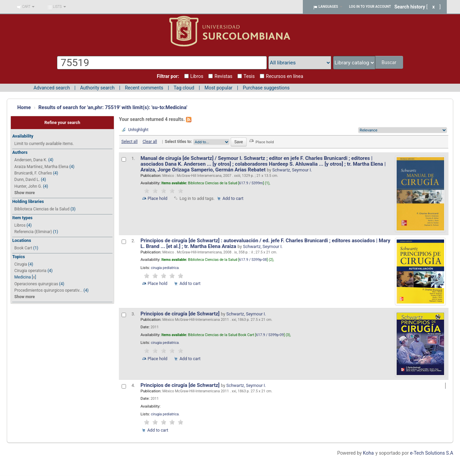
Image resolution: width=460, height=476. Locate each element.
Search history (410, 7)
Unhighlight (138, 130)
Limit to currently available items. (44, 144)
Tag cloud (184, 88)
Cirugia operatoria (30, 271)
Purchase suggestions (266, 88)
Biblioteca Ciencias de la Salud (42, 209)
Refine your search (62, 122)
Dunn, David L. (27, 180)
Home (24, 107)
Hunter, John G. (28, 186)
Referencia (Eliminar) (33, 232)
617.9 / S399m (251, 183)
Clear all (150, 142)
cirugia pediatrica (165, 268)
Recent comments (144, 88)
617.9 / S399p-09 (270, 335)
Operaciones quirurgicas (36, 284)
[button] (26, 7)
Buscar (389, 62)
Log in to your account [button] (370, 7)
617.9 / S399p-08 (253, 260)
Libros (20, 225)
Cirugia (21, 264)
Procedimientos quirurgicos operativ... (48, 290)
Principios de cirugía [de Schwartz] (181, 314)
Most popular (219, 88)
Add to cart (233, 198)
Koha (368, 453)
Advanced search (52, 88)
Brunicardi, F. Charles (33, 173)
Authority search (97, 88)
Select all (129, 142)
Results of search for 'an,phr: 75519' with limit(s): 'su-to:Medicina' (113, 107)
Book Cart (23, 248)
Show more (24, 193)
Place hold (158, 198)
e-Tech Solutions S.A (432, 453)
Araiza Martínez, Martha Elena (41, 167)
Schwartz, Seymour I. (292, 170)
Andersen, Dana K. (31, 160)
